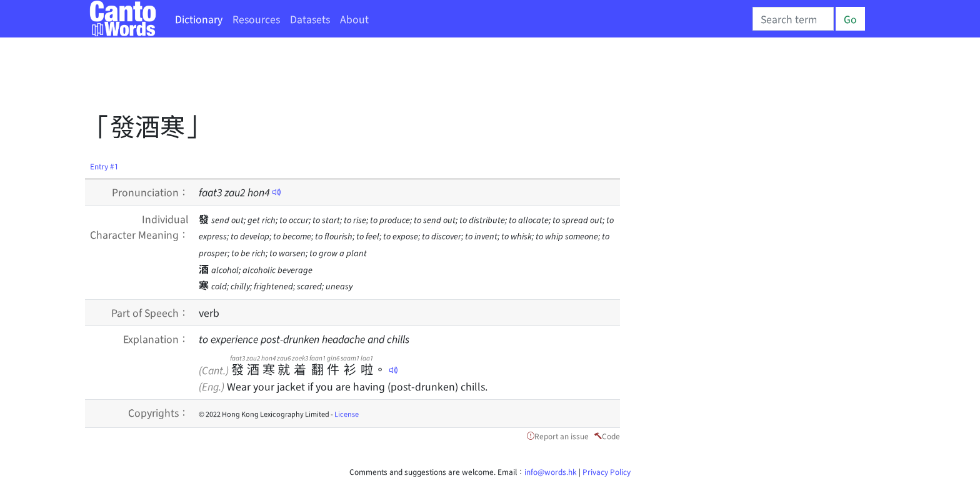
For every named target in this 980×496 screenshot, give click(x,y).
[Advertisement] (312, 78)
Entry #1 (104, 166)
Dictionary (199, 19)
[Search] (793, 19)
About (354, 19)
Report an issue (562, 436)
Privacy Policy (607, 471)
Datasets (310, 19)
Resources (256, 19)
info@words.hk (551, 471)
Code (611, 436)
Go (850, 19)
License (347, 414)
